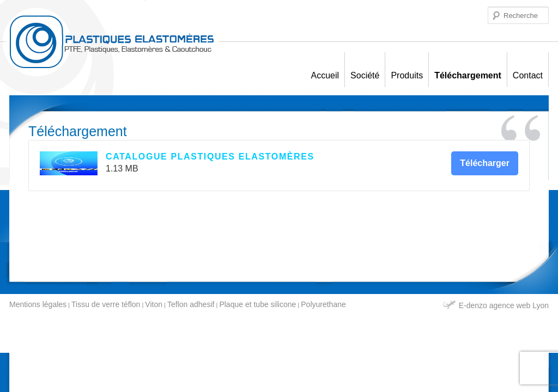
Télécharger (485, 163)
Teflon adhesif (191, 304)
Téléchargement (468, 75)
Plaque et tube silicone (257, 304)
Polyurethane (323, 304)
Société (365, 75)
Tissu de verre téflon (106, 304)
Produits (407, 75)
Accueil (325, 75)
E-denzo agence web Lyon (504, 305)
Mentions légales (38, 304)
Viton (154, 304)
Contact (528, 75)
